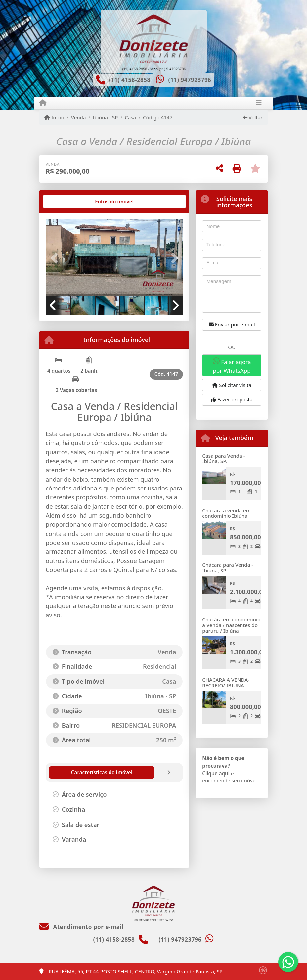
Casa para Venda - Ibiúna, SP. (223, 459)
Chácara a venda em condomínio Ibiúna (226, 513)
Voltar (253, 117)
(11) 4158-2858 (130, 80)
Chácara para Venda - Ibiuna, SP (228, 568)
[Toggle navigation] (259, 103)
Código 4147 (158, 117)
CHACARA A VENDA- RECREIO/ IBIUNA (226, 683)
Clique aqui (216, 773)
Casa (130, 117)
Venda (79, 117)
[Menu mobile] (43, 103)
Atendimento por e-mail (82, 927)
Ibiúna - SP (105, 117)
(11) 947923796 (190, 80)
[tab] (67, 202)
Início (54, 117)
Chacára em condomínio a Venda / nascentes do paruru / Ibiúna (231, 625)
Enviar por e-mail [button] (232, 324)
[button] (56, 258)
